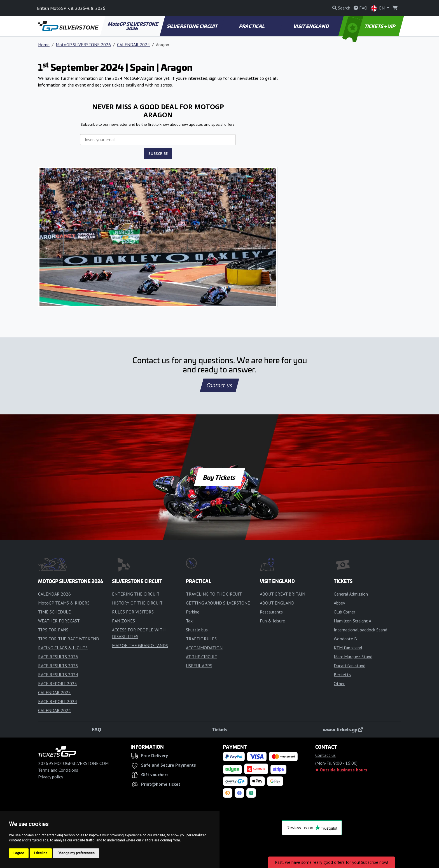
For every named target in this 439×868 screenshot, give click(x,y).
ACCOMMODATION (204, 648)
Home (44, 45)
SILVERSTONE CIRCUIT (192, 26)
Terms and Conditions (58, 770)
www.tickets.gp (343, 729)
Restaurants (271, 612)
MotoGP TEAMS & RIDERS (64, 603)
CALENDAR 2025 (54, 692)
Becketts (342, 675)
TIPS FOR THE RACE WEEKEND (69, 639)
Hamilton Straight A (352, 621)
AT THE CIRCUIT (202, 657)
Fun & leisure (272, 621)
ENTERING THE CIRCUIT (136, 594)
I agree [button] (19, 853)
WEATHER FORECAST (59, 621)
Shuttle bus (197, 630)
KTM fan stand (348, 648)
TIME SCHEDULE (54, 612)
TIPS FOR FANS (53, 630)
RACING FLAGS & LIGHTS (63, 648)
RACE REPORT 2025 (58, 683)
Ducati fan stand (350, 666)
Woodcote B (345, 639)
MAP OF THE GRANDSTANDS (140, 645)
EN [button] (378, 8)
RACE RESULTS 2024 (58, 675)
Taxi (190, 621)
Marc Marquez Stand (353, 657)
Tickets (220, 729)
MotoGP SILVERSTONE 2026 (133, 26)
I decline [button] (41, 853)
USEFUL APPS (199, 666)
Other (339, 683)
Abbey (339, 603)
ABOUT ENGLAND (277, 603)
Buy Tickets (219, 477)
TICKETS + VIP (369, 26)
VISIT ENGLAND (311, 26)
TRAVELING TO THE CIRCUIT (214, 594)
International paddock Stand (360, 630)
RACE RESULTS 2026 (58, 657)
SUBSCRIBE (158, 153)
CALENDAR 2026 (54, 594)
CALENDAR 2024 (133, 45)
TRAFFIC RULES (201, 639)
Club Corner (345, 612)
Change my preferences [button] (76, 853)
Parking (193, 612)
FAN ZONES (123, 621)
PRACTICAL (252, 26)
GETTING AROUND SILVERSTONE (218, 603)
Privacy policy (51, 777)
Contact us (219, 385)
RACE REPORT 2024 (58, 701)
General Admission (351, 594)
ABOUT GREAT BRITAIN (282, 594)
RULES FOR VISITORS (133, 612)
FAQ (96, 729)
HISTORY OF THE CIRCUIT (137, 603)
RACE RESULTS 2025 (58, 666)
